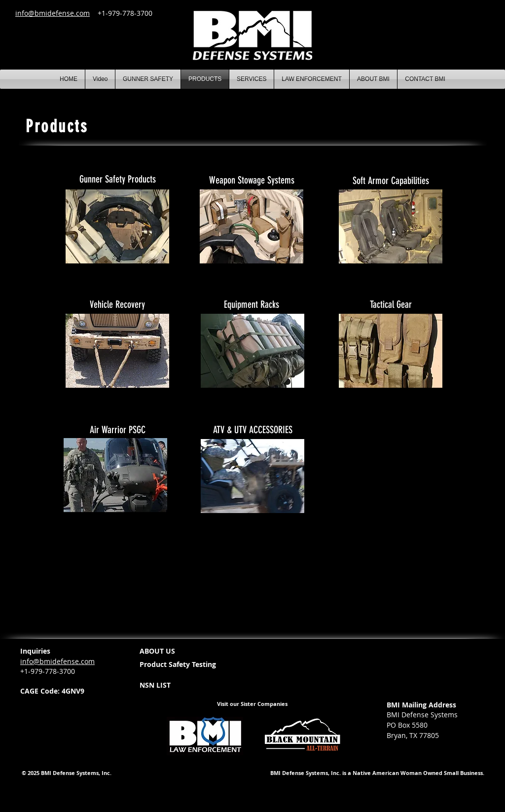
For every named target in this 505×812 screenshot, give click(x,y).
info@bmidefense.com (53, 13)
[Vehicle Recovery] (117, 304)
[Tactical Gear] (391, 304)
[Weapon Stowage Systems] (252, 180)
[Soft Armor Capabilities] (391, 181)
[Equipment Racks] (251, 304)
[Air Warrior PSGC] (117, 430)
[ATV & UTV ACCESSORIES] (252, 430)
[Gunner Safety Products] (117, 179)
